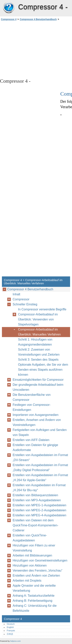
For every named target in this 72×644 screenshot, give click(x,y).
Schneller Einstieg (25, 304)
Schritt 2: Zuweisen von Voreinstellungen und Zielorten (39, 352)
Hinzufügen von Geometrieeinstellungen (40, 560)
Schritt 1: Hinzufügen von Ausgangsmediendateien (35, 342)
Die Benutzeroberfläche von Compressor (32, 397)
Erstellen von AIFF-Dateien (31, 440)
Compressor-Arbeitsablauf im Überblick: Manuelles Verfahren (39, 332)
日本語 (10, 634)
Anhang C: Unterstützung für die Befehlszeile (35, 608)
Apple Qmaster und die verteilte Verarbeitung (34, 588)
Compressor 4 (9, 8)
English (10, 627)
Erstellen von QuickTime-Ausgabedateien (30, 538)
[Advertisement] (36, 49)
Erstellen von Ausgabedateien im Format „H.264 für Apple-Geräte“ (40, 478)
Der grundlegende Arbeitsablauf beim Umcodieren (38, 387)
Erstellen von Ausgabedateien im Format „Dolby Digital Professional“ (40, 468)
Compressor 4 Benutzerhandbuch (38, 19)
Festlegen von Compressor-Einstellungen (32, 407)
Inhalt (16, 294)
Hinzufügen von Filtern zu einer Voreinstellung (34, 548)
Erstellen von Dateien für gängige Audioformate (35, 447)
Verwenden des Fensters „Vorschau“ (38, 571)
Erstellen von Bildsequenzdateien (35, 495)
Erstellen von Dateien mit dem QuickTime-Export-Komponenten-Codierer (36, 525)
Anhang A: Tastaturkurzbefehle (34, 596)
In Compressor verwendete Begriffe (42, 309)
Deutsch (11, 624)
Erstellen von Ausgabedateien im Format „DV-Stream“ (40, 458)
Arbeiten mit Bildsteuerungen (32, 555)
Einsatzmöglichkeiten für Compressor (38, 380)
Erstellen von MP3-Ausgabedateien (37, 500)
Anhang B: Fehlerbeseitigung (32, 601)
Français (11, 630)
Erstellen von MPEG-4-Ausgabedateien (39, 515)
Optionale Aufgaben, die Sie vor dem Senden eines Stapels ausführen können (43, 370)
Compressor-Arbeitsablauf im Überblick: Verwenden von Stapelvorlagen (38, 319)
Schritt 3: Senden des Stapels (38, 360)
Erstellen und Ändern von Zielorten (36, 576)
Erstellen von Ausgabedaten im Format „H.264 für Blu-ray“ (39, 488)
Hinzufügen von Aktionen (30, 565)
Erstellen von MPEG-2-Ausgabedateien (39, 510)
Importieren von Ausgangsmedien (36, 415)
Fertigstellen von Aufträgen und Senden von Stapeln (40, 432)
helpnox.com (15, 641)
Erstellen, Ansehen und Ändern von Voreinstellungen (37, 422)
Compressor (21, 299)
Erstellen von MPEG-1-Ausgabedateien (39, 505)
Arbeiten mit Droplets (27, 581)
